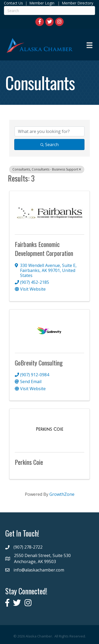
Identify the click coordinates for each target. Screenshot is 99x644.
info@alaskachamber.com (39, 570)
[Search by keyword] (49, 131)
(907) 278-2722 (28, 547)
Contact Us (13, 3)
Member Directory (77, 3)
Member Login (42, 3)
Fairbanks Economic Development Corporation (44, 249)
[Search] (49, 11)
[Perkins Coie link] (49, 429)
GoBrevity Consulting (39, 363)
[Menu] (89, 45)
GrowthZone (62, 494)
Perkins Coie (29, 462)
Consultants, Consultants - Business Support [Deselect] (47, 169)
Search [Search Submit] (49, 145)
